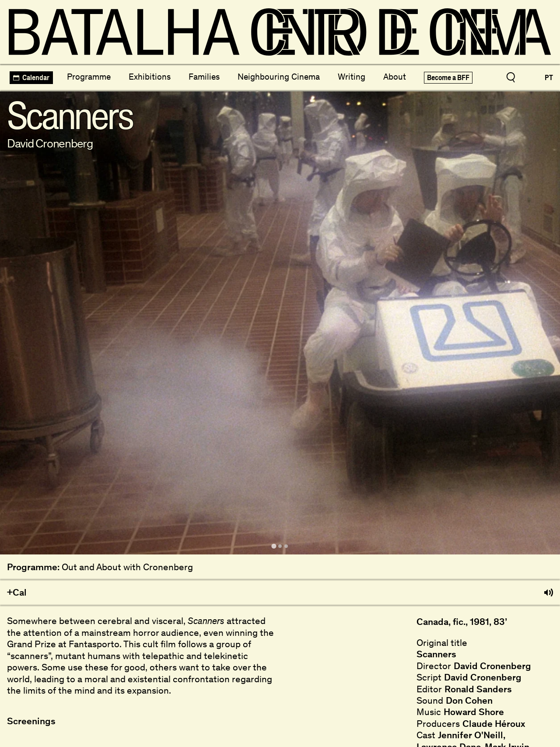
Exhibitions (150, 77)
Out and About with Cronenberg (127, 567)
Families (204, 77)
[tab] (274, 546)
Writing (352, 77)
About (395, 77)
